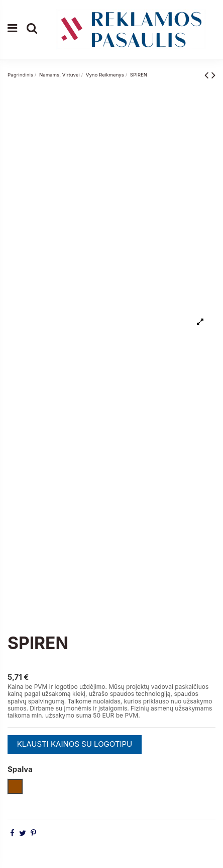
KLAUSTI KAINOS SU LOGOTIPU (75, 744)
